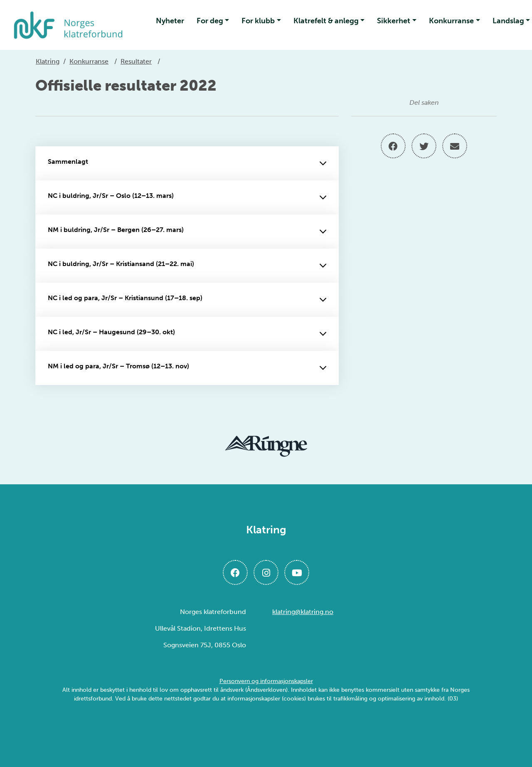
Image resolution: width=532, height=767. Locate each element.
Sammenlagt (187, 163)
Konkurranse (451, 21)
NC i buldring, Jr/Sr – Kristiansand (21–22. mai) (187, 266)
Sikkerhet (394, 21)
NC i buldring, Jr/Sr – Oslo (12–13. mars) (187, 197)
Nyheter (170, 21)
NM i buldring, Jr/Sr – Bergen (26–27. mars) (187, 232)
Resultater (136, 61)
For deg (210, 21)
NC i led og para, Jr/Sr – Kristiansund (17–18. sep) (187, 300)
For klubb (258, 21)
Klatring (48, 61)
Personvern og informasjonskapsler (266, 681)
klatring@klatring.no (303, 612)
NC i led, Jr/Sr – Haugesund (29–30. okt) (187, 334)
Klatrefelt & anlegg (326, 21)
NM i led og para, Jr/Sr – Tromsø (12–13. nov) (187, 368)
